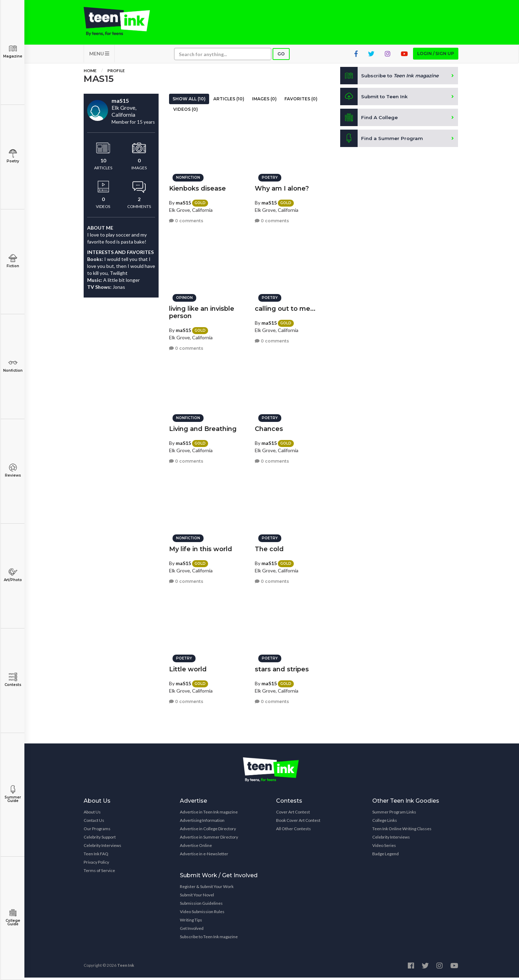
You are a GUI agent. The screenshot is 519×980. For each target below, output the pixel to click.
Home (90, 73)
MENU (99, 56)
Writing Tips (191, 922)
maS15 (183, 201)
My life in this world (201, 547)
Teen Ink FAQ (96, 856)
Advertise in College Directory (208, 831)
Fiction (13, 261)
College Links (385, 823)
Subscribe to (392, 78)
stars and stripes (282, 668)
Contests (13, 680)
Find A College (369, 120)
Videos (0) (186, 112)
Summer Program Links (394, 814)
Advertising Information (202, 823)
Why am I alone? (282, 187)
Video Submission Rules (202, 914)
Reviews (13, 470)
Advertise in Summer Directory (209, 839)
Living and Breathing (203, 427)
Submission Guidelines (201, 906)
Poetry (13, 156)
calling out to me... (285, 307)
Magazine (13, 51)
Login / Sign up (436, 56)
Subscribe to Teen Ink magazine (209, 939)
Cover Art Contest (293, 814)
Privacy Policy (96, 865)
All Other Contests (293, 831)
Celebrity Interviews (102, 848)
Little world (188, 668)
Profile (116, 73)
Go (281, 56)
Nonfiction (13, 366)
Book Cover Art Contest (298, 823)
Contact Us (94, 823)
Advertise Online (196, 848)
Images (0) (264, 101)
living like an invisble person (202, 311)
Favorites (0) (301, 101)
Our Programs (97, 831)
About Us (92, 814)
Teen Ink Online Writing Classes (402, 831)
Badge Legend (386, 856)
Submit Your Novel (197, 897)
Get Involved (192, 931)
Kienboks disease (197, 187)
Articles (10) (229, 101)
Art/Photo (13, 575)
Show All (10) (189, 101)
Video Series (384, 848)
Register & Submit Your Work (207, 889)
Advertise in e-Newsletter (204, 856)
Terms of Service (99, 873)
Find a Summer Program (382, 141)
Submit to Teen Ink (375, 99)
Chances (269, 427)
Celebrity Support (100, 839)
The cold (269, 547)
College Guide (13, 917)
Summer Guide (13, 794)
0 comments (186, 219)
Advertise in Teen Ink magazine (209, 814)
